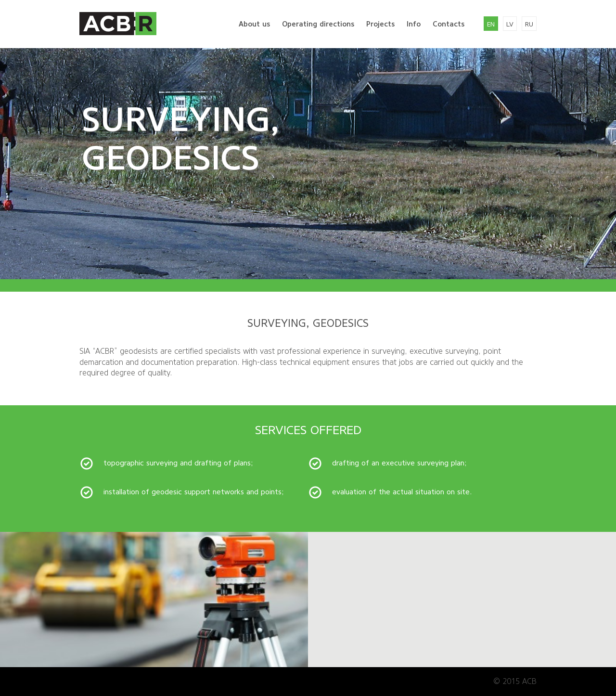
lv (510, 24)
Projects (380, 24)
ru (529, 24)
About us (254, 24)
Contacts (449, 24)
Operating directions (318, 24)
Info (414, 24)
